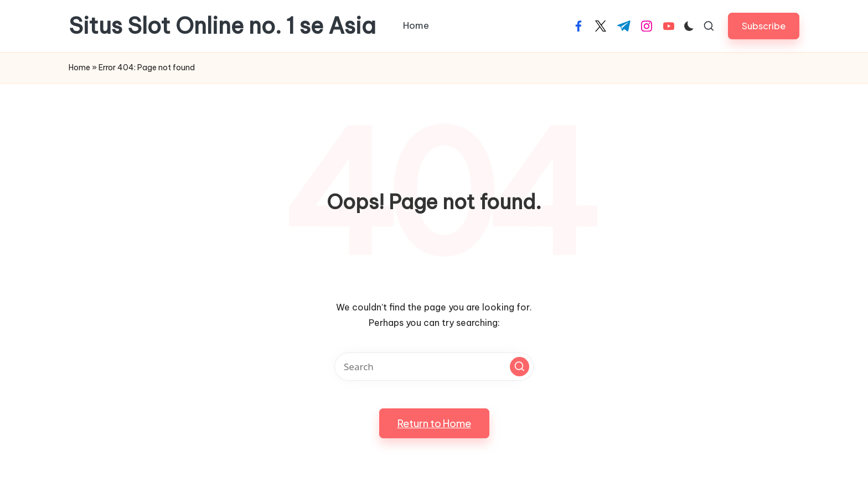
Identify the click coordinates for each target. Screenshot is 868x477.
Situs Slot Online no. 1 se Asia (222, 26)
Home (79, 68)
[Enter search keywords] (434, 367)
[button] (764, 26)
